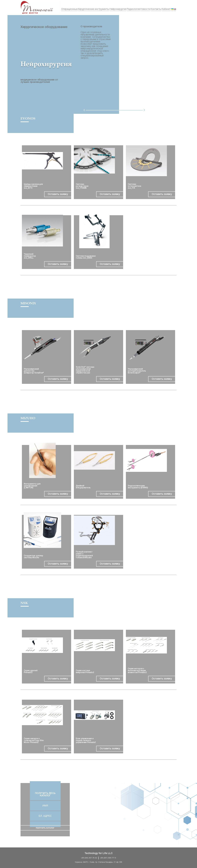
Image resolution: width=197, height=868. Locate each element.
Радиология (133, 9)
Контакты (156, 9)
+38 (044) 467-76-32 (89, 858)
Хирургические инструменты (94, 9)
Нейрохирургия (118, 9)
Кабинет (166, 9)
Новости (145, 9)
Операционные (69, 9)
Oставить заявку (58, 194)
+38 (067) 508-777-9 (108, 858)
